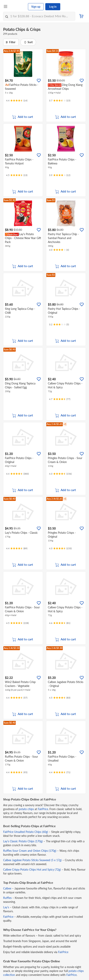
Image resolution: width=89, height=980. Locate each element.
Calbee (7, 888)
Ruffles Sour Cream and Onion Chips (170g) (30, 851)
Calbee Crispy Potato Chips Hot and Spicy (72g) (32, 870)
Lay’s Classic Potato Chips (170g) (23, 841)
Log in (53, 7)
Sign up (36, 7)
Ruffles (7, 898)
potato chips (26, 809)
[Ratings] (17, 101)
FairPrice (43, 809)
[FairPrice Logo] (18, 7)
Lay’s (6, 907)
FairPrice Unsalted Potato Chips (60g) (26, 832)
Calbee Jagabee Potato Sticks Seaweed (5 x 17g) (32, 860)
